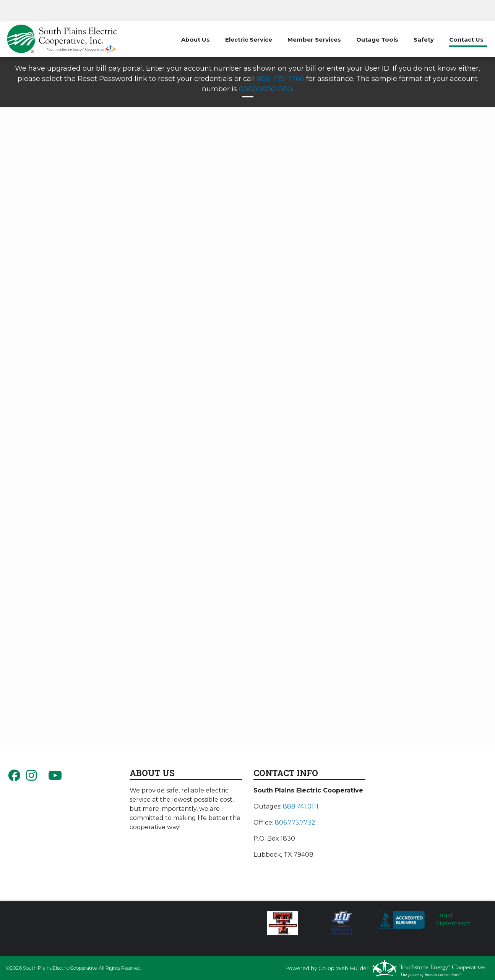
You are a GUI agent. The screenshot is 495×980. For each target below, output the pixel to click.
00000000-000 (265, 89)
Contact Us (466, 40)
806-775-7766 (281, 79)
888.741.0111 (301, 806)
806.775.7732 (295, 822)
